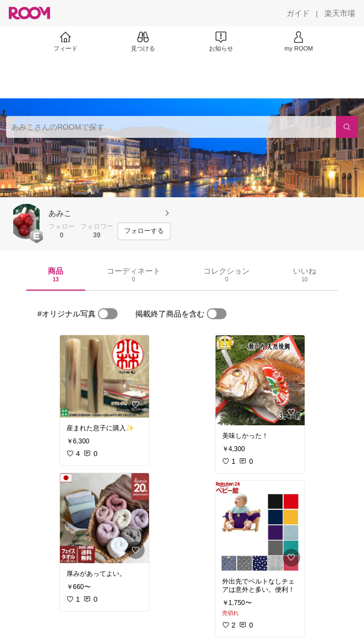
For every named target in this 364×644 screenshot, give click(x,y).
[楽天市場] (340, 13)
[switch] (108, 314)
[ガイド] (298, 13)
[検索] (347, 127)
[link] (104, 376)
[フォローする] (144, 231)
